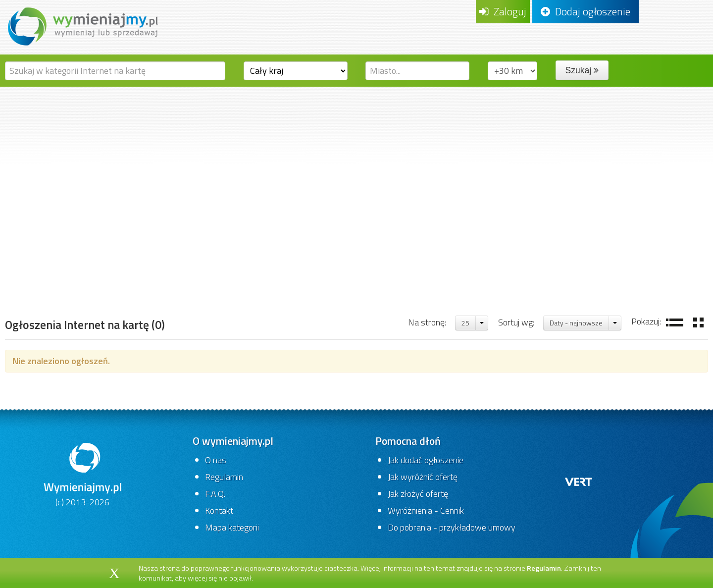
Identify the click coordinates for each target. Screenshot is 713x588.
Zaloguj (503, 11)
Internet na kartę (303, 275)
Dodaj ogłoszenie (586, 11)
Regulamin (224, 477)
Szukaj (582, 70)
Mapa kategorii (232, 527)
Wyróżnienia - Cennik (426, 510)
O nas (216, 460)
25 (465, 323)
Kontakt (219, 510)
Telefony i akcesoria (131, 275)
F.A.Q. (215, 494)
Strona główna (43, 275)
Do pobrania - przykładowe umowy (452, 527)
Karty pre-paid (220, 275)
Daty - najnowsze (576, 323)
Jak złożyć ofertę (418, 494)
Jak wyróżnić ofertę (423, 477)
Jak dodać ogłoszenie (426, 460)
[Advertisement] (356, 161)
